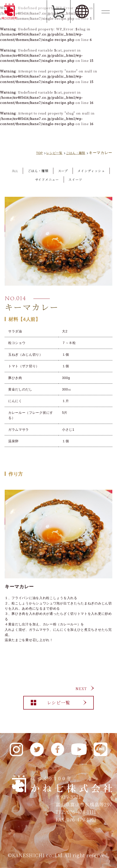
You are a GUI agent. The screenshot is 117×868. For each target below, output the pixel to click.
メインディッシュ (26, 179)
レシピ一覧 (58, 705)
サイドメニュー (67, 179)
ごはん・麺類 (56, 171)
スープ (84, 171)
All (30, 171)
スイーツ (99, 179)
